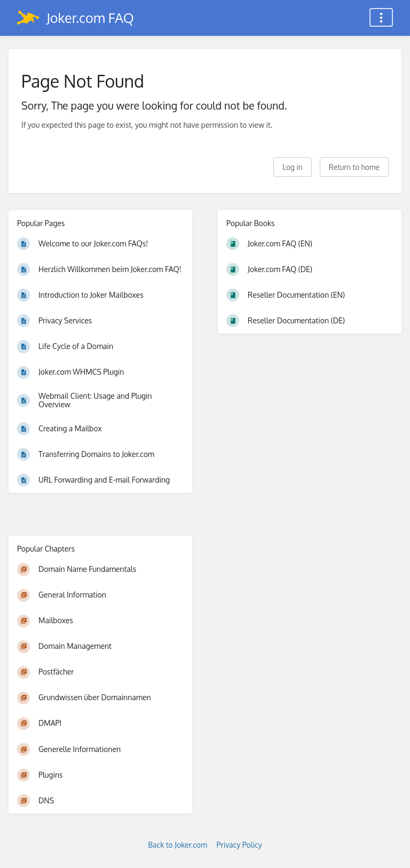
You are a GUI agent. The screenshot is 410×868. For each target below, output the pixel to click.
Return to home (354, 167)
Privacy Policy (239, 845)
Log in (292, 167)
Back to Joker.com (178, 845)
